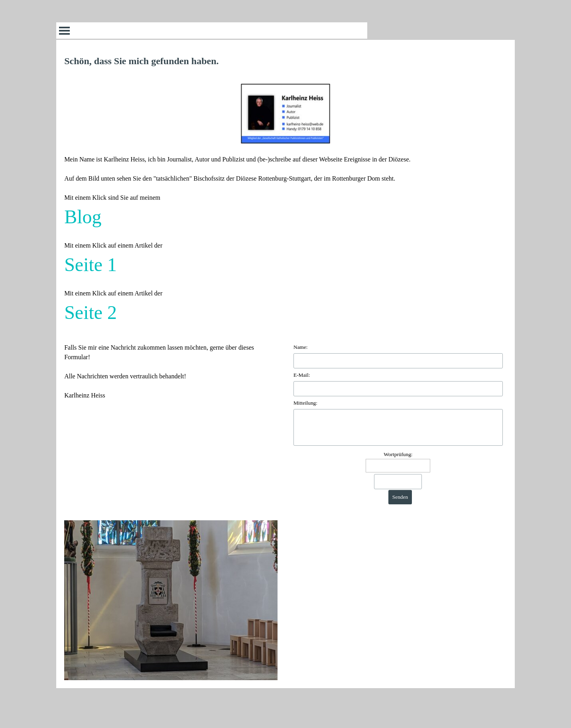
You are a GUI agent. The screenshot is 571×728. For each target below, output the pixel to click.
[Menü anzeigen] (64, 30)
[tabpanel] (285, 190)
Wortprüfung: (398, 454)
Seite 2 (91, 312)
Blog (83, 217)
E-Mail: (302, 375)
